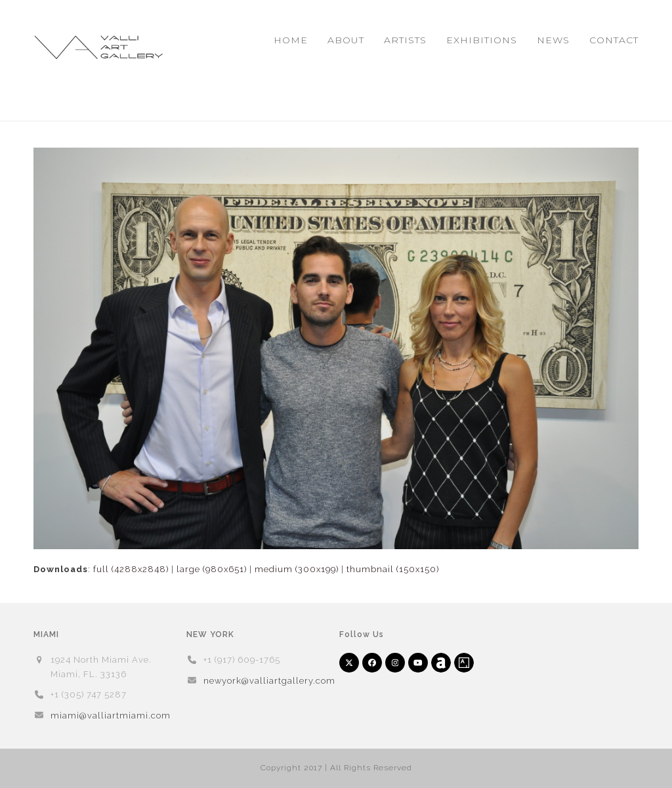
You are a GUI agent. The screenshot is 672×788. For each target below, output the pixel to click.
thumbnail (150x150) (393, 569)
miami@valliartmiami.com (111, 715)
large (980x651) (212, 569)
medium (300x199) (297, 569)
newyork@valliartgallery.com (269, 681)
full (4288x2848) (131, 569)
